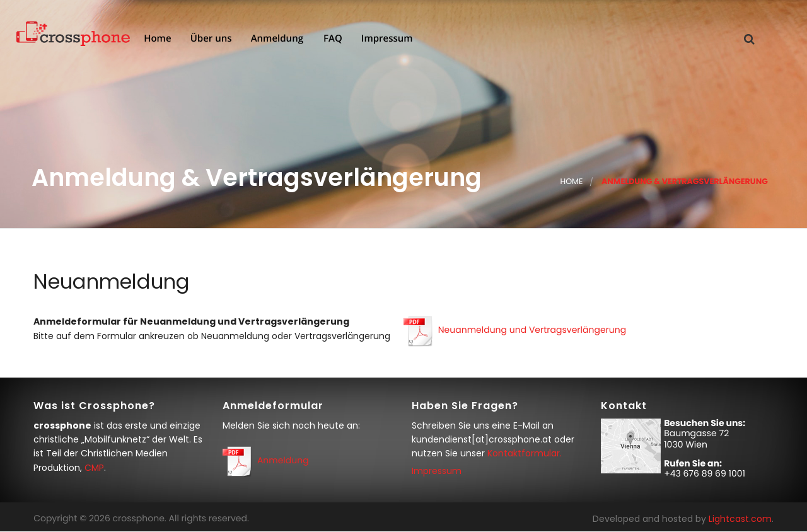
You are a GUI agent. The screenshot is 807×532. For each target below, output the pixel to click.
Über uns (210, 39)
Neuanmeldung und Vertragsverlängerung (532, 330)
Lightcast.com (740, 519)
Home (156, 39)
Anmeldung (276, 39)
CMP (94, 468)
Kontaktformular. (525, 453)
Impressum (386, 39)
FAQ (332, 39)
